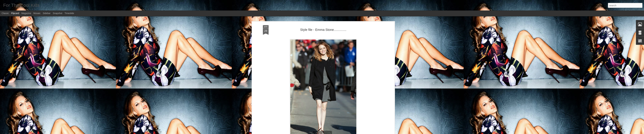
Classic (5, 13)
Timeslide (69, 13)
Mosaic (37, 13)
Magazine (26, 13)
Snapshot (58, 13)
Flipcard (15, 13)
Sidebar (47, 13)
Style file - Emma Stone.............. (323, 30)
